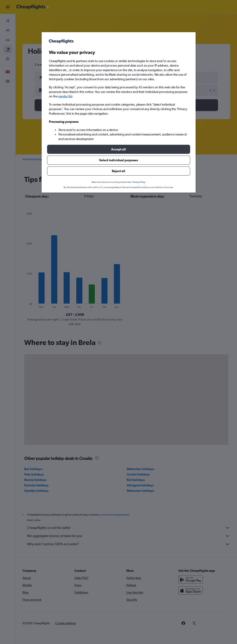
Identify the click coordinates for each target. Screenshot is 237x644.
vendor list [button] (65, 96)
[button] (119, 149)
